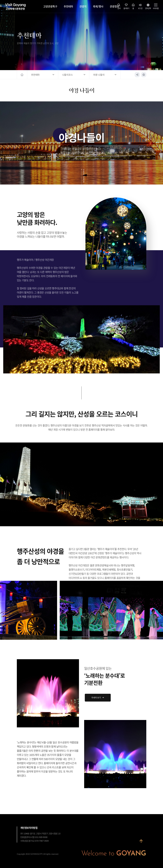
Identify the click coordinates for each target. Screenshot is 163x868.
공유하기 (137, 75)
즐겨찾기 (126, 7)
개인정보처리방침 (29, 828)
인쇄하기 (144, 75)
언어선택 (148, 7)
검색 (119, 7)
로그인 (140, 7)
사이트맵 (156, 7)
